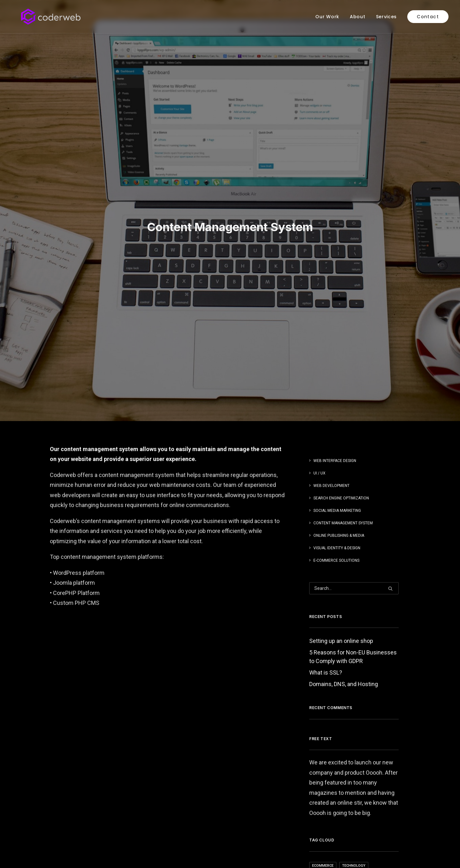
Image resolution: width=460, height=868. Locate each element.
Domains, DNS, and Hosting (344, 570)
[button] (390, 475)
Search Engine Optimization (341, 384)
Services (387, 17)
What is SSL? (326, 559)
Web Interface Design (335, 347)
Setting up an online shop (341, 527)
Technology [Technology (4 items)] (354, 751)
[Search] (354, 474)
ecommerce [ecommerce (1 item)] (323, 751)
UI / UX (319, 359)
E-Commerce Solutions (336, 447)
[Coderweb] (41, 17)
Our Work (327, 17)
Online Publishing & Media (339, 422)
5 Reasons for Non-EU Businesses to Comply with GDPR (353, 543)
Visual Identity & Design (337, 434)
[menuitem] (330, 17)
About (358, 17)
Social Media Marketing (337, 397)
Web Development (331, 372)
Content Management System (343, 409)
